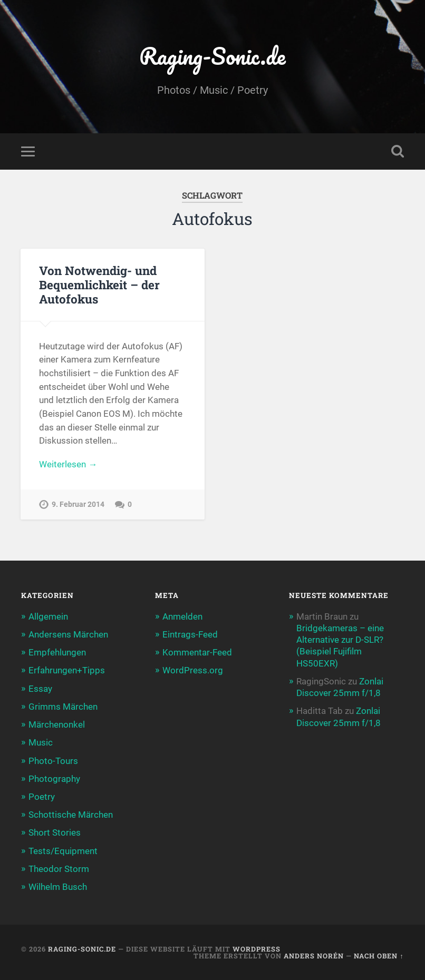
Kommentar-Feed (197, 652)
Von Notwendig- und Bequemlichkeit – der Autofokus (99, 285)
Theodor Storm (59, 869)
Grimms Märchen (63, 707)
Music (41, 742)
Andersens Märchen (68, 634)
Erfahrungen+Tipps (67, 670)
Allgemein (48, 616)
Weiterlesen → (68, 464)
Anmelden (182, 616)
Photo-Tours (53, 761)
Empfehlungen (57, 652)
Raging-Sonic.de (212, 56)
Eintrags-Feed (190, 634)
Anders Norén (314, 956)
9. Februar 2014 (78, 504)
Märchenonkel (57, 724)
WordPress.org (193, 670)
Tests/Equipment (63, 851)
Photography (54, 779)
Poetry (42, 797)
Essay (40, 689)
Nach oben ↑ (379, 956)
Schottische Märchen (71, 815)
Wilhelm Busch (58, 887)
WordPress (257, 949)
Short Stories (55, 832)
